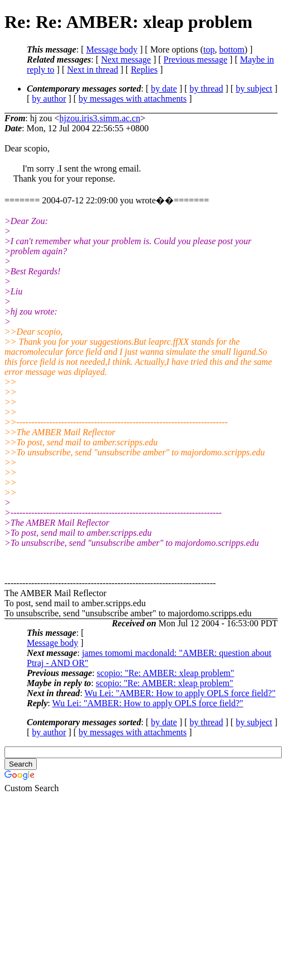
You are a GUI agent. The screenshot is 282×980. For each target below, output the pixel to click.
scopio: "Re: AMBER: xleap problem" (165, 673)
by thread (207, 89)
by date (164, 89)
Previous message (195, 60)
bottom (231, 49)
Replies (144, 70)
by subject (254, 89)
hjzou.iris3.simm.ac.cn (100, 118)
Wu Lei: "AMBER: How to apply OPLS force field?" (180, 693)
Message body (112, 49)
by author (49, 99)
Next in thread (93, 70)
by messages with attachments (133, 99)
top (209, 49)
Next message (126, 60)
